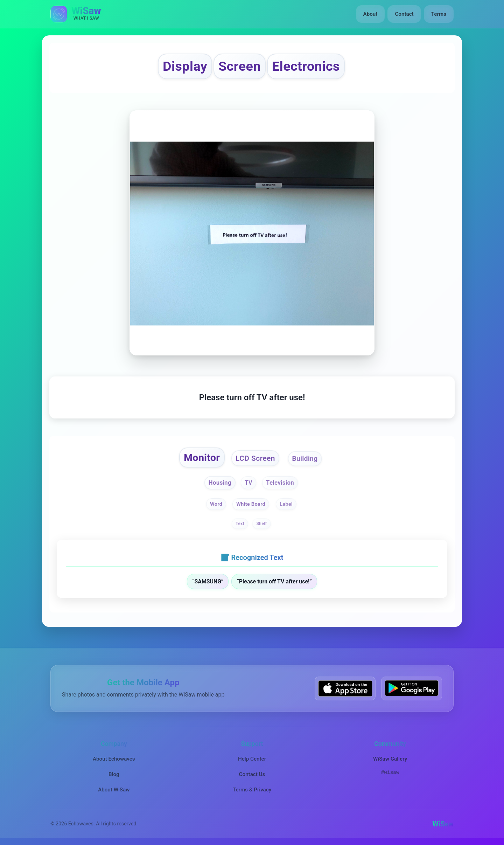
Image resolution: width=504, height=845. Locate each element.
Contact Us (252, 774)
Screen (240, 66)
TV (248, 483)
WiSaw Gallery (390, 759)
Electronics (306, 66)
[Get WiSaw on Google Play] (412, 688)
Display (185, 66)
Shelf (262, 524)
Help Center (252, 759)
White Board (251, 504)
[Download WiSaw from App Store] (345, 688)
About (370, 14)
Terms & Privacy (252, 790)
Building (305, 458)
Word (216, 504)
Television (280, 483)
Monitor (202, 458)
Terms (439, 14)
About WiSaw (114, 790)
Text (240, 524)
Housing (220, 483)
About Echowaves (114, 759)
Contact (404, 14)
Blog (114, 774)
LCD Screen (255, 458)
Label (286, 504)
